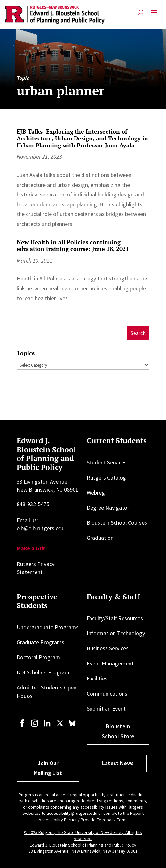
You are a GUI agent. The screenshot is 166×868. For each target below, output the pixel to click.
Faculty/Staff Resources (115, 618)
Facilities (97, 678)
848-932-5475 (33, 504)
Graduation (100, 538)
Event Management (110, 663)
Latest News (118, 763)
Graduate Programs (40, 642)
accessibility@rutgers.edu (72, 813)
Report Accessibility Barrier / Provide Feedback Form (91, 816)
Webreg (96, 492)
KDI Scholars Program (43, 672)
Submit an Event (106, 709)
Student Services (107, 462)
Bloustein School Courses (117, 523)
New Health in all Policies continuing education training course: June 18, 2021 (73, 246)
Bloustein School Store (118, 731)
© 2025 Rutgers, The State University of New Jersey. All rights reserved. (83, 836)
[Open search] (141, 12)
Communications (107, 693)
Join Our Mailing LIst (48, 768)
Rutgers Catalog (106, 477)
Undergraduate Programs (48, 627)
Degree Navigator (108, 508)
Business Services (108, 648)
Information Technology (116, 633)
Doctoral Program (38, 657)
